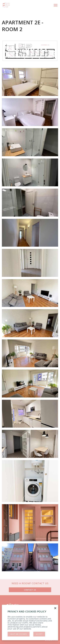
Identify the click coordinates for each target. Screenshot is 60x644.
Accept (39, 634)
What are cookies (19, 634)
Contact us (30, 586)
